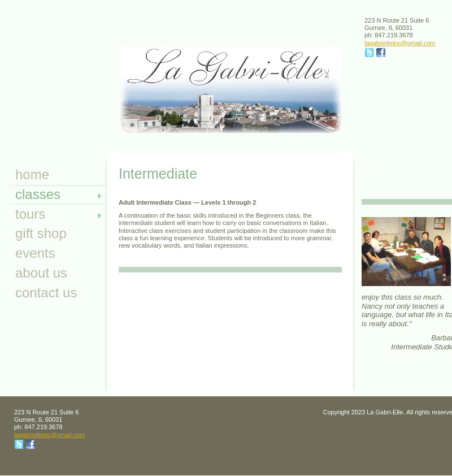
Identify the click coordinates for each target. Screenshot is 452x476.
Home (32, 174)
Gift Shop (41, 233)
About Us (41, 273)
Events (35, 253)
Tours (30, 214)
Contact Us (46, 293)
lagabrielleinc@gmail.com (400, 43)
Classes (38, 194)
